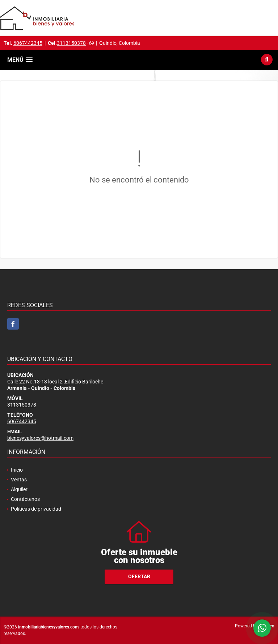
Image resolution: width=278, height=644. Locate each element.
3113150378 (71, 43)
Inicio (17, 470)
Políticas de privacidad (36, 509)
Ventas (19, 480)
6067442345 (28, 43)
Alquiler (19, 489)
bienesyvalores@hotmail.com (40, 438)
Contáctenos (25, 499)
